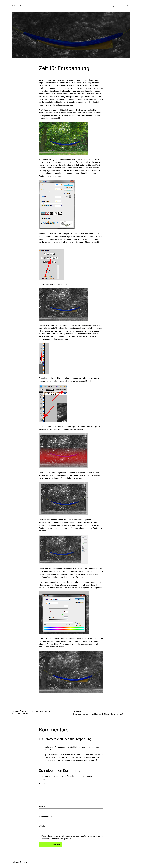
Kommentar (44, 784)
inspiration (85, 714)
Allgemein (40, 711)
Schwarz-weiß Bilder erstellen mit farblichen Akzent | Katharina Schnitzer (73, 747)
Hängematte (77, 714)
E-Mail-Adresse (45, 816)
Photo (92, 714)
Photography (48, 711)
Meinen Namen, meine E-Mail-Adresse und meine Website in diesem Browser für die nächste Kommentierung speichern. (72, 837)
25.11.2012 (49, 750)
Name (42, 807)
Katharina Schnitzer (19, 6)
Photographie (99, 714)
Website (42, 826)
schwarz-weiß (118, 714)
